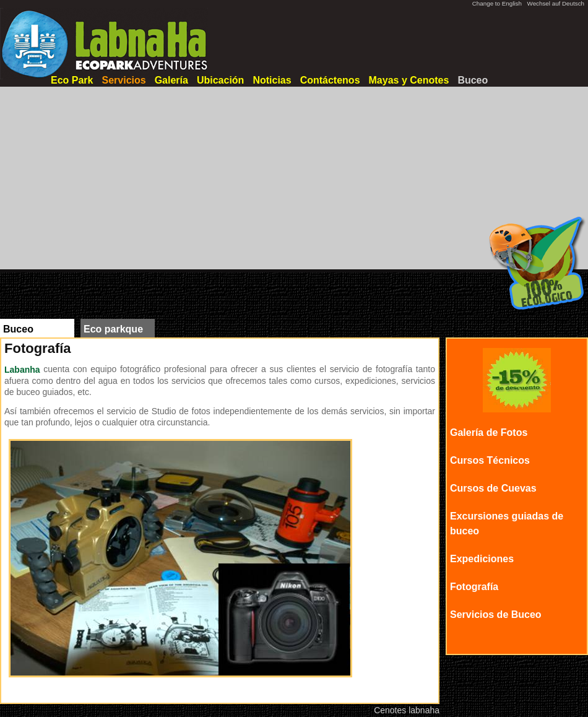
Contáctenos (330, 80)
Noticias (272, 80)
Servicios (123, 80)
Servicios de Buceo (496, 615)
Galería (171, 80)
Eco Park (72, 80)
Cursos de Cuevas (493, 488)
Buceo (473, 80)
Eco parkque (113, 329)
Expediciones (482, 559)
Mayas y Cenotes (409, 80)
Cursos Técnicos (490, 460)
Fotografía (474, 587)
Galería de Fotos (489, 432)
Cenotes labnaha (407, 710)
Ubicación (220, 80)
